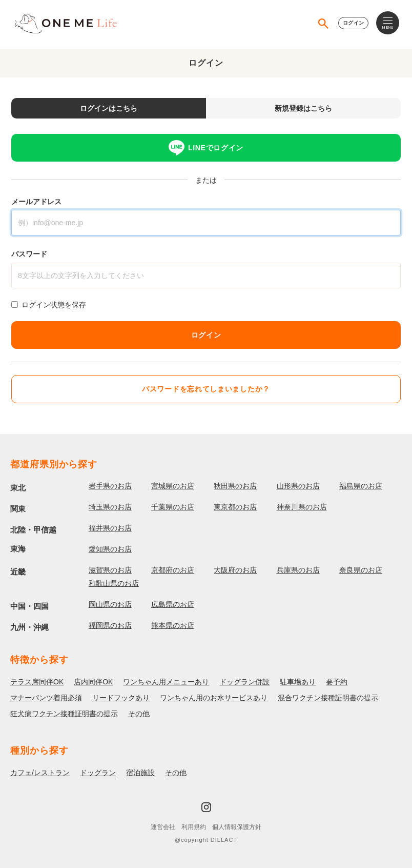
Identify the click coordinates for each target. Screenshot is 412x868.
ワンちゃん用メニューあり (166, 682)
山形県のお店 (298, 486)
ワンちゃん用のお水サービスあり (214, 698)
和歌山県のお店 (114, 583)
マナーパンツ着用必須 (46, 698)
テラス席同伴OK (37, 682)
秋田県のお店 (235, 486)
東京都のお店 (235, 507)
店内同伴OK (93, 682)
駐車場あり (298, 682)
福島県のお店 (361, 486)
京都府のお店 (173, 570)
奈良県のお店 (361, 570)
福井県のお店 (110, 528)
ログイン (353, 23)
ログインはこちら (109, 108)
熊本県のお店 (173, 625)
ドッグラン (98, 773)
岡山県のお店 (110, 604)
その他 (139, 714)
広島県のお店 (173, 604)
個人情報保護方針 (237, 827)
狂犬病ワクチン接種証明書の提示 (64, 714)
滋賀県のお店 (110, 570)
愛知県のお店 (110, 549)
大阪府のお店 (235, 570)
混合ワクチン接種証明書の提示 (328, 698)
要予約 (337, 682)
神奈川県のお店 (302, 507)
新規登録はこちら (303, 108)
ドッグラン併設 (244, 682)
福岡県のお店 (110, 625)
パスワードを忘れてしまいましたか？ (206, 389)
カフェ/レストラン (40, 773)
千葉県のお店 (173, 507)
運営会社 (163, 827)
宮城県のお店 (173, 486)
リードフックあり (121, 698)
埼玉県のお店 (110, 507)
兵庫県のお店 (298, 570)
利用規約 (194, 827)
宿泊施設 (140, 773)
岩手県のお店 (110, 486)
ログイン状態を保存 (54, 305)
